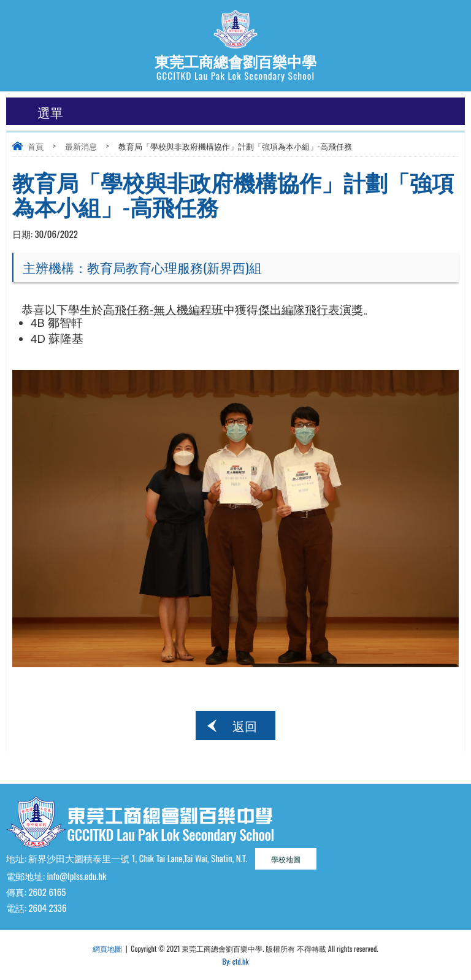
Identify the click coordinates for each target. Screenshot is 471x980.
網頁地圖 (107, 948)
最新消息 (81, 146)
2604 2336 (47, 908)
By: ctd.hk (236, 961)
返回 (245, 725)
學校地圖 (286, 859)
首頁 (36, 146)
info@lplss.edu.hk (76, 876)
